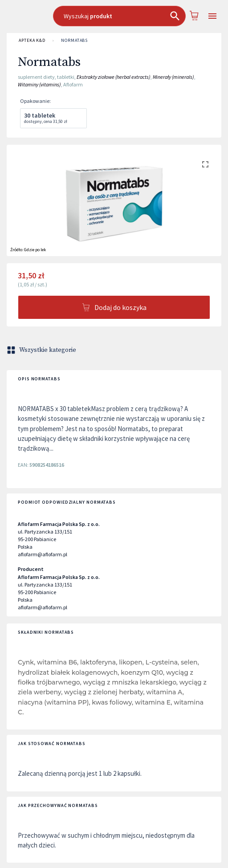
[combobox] (120, 16)
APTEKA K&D (32, 41)
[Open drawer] (212, 16)
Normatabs (74, 41)
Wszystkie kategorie (42, 350)
